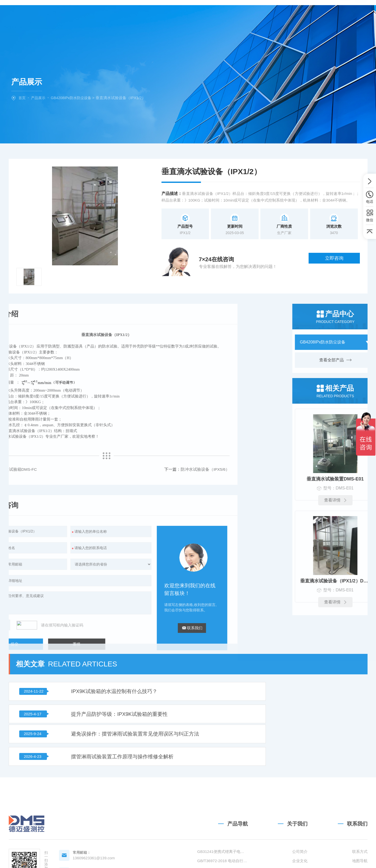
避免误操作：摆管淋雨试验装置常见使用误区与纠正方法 (114, 664)
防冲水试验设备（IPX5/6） (54, 469)
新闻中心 (203, 14)
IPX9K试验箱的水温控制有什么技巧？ (95, 638)
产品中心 (173, 14)
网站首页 (113, 14)
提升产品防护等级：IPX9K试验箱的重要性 (283, 638)
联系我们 (263, 14)
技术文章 (233, 14)
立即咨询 (340, 260)
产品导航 (238, 835)
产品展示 (39, 98)
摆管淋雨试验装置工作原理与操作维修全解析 (286, 664)
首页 (22, 98)
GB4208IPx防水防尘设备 (74, 98)
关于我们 (143, 14)
